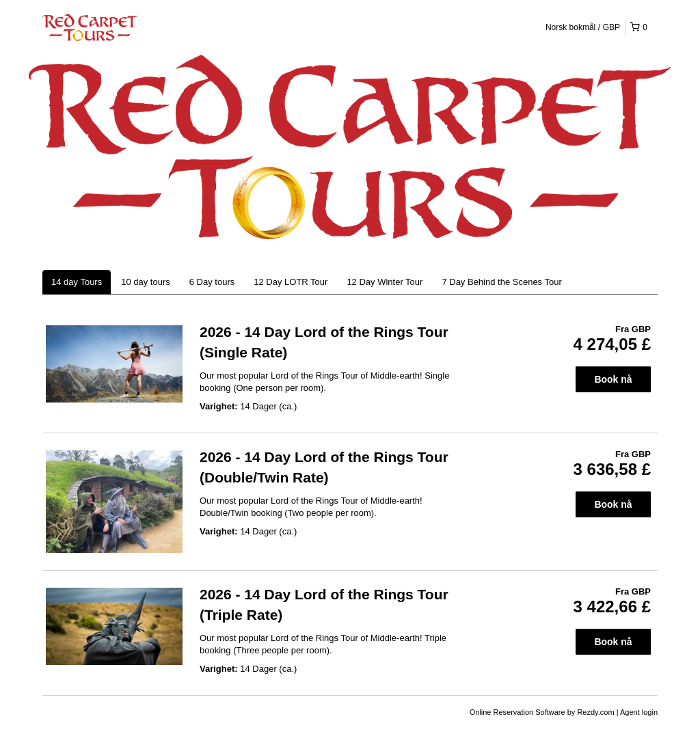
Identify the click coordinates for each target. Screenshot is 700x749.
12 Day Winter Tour (385, 282)
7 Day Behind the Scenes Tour (501, 282)
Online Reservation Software (517, 712)
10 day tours (146, 282)
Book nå (613, 379)
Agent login (639, 712)
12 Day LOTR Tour (291, 282)
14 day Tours (77, 282)
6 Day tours (212, 282)
